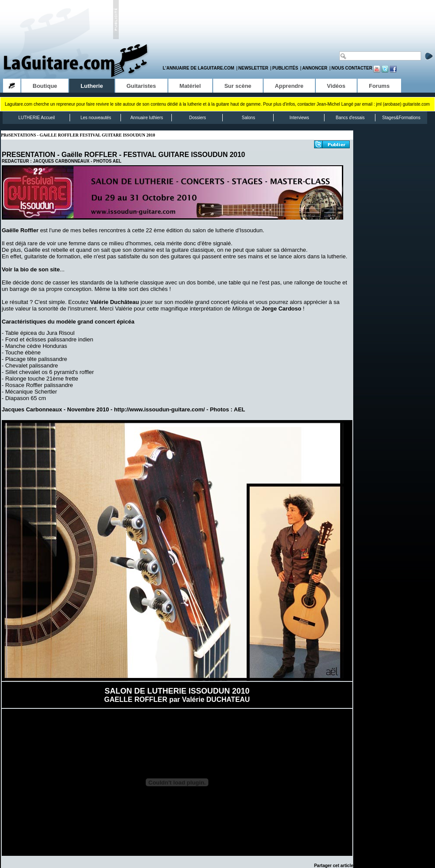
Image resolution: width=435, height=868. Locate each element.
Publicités (285, 68)
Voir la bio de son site (31, 269)
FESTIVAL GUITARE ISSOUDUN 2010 (184, 155)
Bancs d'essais (350, 118)
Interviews (299, 118)
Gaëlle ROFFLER (89, 155)
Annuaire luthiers (147, 118)
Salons (249, 118)
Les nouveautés (96, 118)
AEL (117, 161)
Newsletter (253, 68)
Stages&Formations (402, 118)
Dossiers (198, 118)
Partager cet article (334, 866)
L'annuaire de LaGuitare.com (198, 68)
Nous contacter (352, 68)
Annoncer (315, 68)
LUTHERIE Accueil (37, 118)
